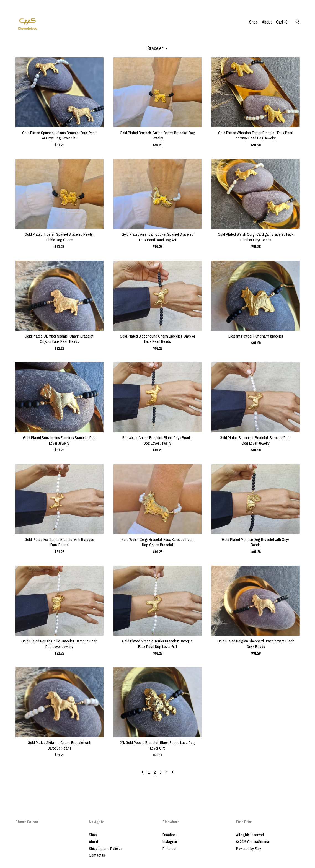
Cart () (282, 22)
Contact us (97, 855)
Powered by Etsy (249, 849)
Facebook (170, 835)
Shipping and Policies (106, 849)
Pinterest (169, 849)
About (267, 22)
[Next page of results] (172, 772)
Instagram (170, 842)
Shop (253, 22)
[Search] (298, 23)
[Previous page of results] (143, 772)
